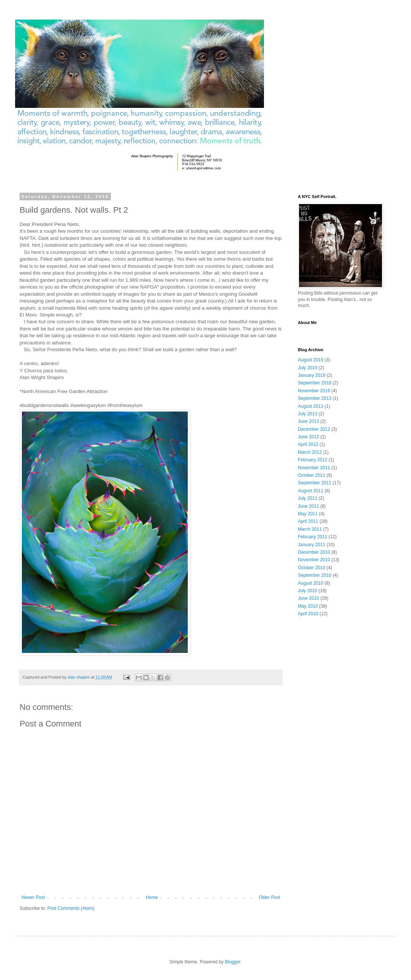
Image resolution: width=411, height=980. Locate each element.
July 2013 (307, 414)
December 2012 (314, 429)
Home (152, 897)
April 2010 (308, 614)
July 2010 (307, 591)
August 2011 (311, 491)
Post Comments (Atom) (71, 908)
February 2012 (313, 460)
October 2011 (312, 475)
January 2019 (312, 375)
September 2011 (315, 483)
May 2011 (308, 514)
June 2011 (308, 506)
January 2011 (312, 545)
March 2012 (310, 452)
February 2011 (313, 537)
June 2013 (308, 421)
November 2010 (314, 560)
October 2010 (312, 568)
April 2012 (308, 444)
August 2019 (311, 360)
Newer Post (33, 897)
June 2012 (308, 437)
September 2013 (315, 398)
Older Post (269, 897)
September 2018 (315, 383)
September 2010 (315, 575)
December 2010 (314, 552)
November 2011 (314, 468)
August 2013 (311, 406)
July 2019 (307, 368)
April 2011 (308, 521)
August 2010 (311, 583)
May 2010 (308, 606)
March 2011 (310, 529)
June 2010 (308, 598)
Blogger (232, 962)
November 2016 (314, 391)
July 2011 (307, 498)
